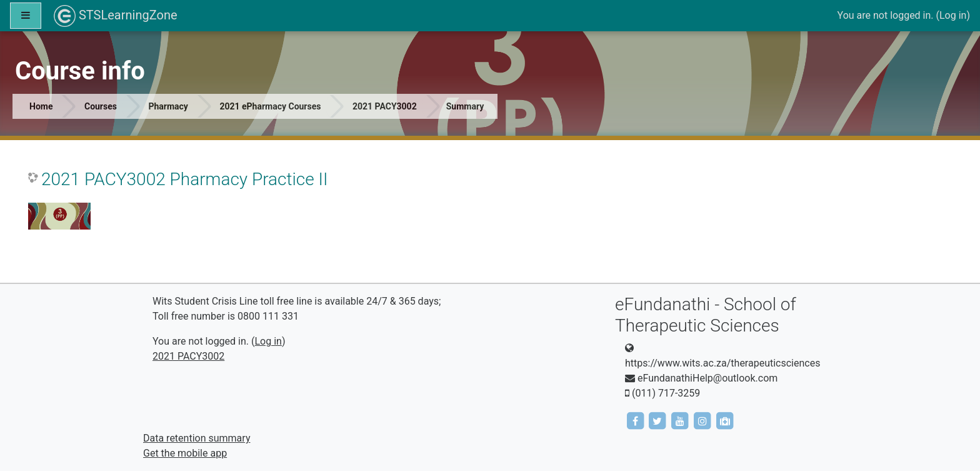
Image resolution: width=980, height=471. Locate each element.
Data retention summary (197, 438)
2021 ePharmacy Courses (270, 106)
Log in (953, 15)
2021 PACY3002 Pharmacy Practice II (184, 179)
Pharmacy (168, 106)
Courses (101, 106)
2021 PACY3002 (385, 106)
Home (41, 106)
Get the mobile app (185, 453)
